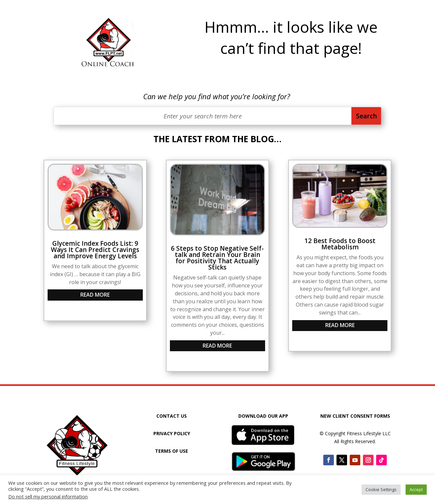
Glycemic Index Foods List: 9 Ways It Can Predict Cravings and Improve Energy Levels (95, 250)
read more (95, 295)
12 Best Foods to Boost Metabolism (340, 244)
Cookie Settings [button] (381, 489)
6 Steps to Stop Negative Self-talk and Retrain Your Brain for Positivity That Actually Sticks (217, 258)
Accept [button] (416, 489)
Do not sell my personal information (48, 496)
